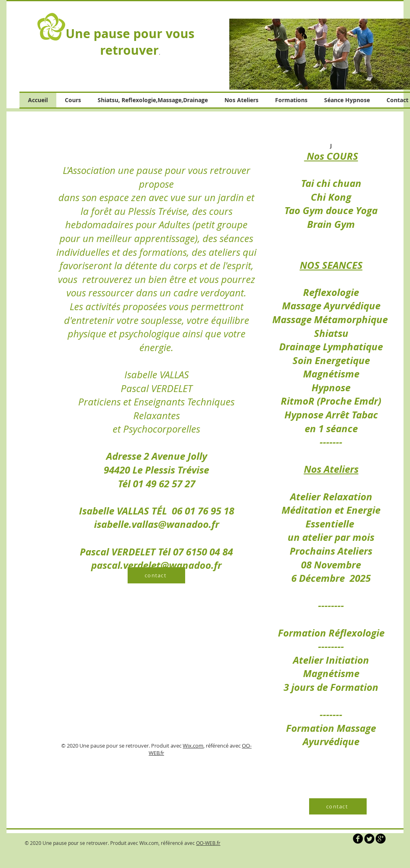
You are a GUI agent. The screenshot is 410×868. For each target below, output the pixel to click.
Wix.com (193, 746)
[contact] (156, 575)
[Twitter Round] (369, 839)
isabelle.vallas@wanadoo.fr (157, 524)
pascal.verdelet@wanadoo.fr (156, 565)
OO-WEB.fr (208, 843)
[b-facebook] (358, 839)
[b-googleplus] (381, 839)
